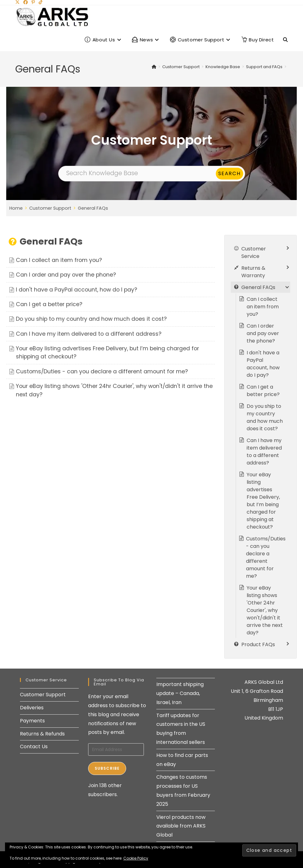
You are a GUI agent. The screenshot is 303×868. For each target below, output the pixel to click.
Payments (32, 721)
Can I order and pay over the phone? (66, 275)
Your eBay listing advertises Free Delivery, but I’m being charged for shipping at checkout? (263, 501)
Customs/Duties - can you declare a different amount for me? (102, 371)
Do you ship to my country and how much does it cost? (91, 319)
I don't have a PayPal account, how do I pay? (76, 290)
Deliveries (32, 708)
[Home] (154, 67)
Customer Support (50, 208)
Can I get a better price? (49, 304)
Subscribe (107, 768)
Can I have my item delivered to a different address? (89, 334)
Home (16, 208)
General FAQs (93, 208)
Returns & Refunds (42, 734)
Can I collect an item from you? (59, 260)
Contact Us (34, 747)
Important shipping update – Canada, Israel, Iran (180, 693)
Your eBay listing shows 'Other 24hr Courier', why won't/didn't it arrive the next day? (265, 610)
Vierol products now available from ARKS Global (181, 826)
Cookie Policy (136, 858)
